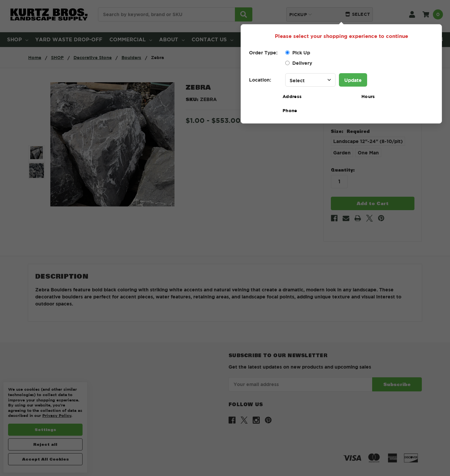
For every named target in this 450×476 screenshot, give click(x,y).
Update (353, 80)
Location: (260, 80)
